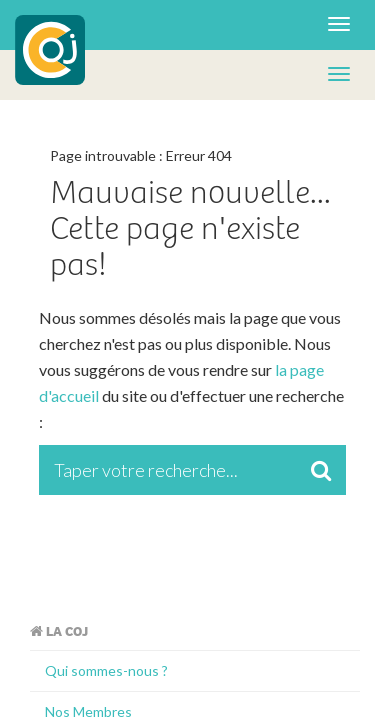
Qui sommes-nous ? (106, 670)
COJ (50, 50)
